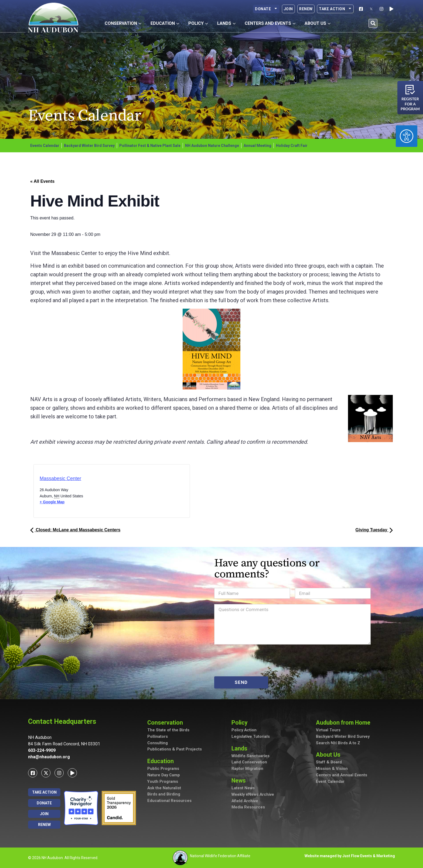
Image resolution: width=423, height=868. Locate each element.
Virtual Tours (328, 731)
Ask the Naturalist (164, 789)
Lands (241, 749)
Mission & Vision (332, 769)
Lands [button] (226, 23)
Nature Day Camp (164, 776)
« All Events (42, 181)
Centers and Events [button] (270, 23)
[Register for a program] (410, 90)
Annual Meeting (257, 146)
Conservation (167, 723)
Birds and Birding (164, 795)
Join (288, 9)
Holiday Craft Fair (292, 146)
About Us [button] (318, 23)
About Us (330, 755)
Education (162, 762)
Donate (266, 9)
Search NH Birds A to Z (338, 743)
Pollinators (158, 737)
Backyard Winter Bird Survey (89, 146)
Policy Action (244, 731)
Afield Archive (245, 802)
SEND (241, 682)
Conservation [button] (123, 23)
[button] (373, 23)
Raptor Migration (247, 769)
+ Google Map (52, 502)
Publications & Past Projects (175, 750)
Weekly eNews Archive (253, 795)
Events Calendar (45, 146)
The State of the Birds (168, 731)
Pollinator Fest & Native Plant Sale (150, 146)
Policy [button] (198, 23)
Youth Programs (163, 782)
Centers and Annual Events (342, 776)
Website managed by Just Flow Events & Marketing (350, 856)
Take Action (335, 9)
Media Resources (248, 808)
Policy (241, 723)
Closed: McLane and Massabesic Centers (75, 530)
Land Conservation (249, 763)
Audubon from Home (345, 723)
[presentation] (255, 660)
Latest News (243, 789)
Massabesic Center (60, 478)
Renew (306, 9)
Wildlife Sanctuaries (251, 756)
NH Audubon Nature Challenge (212, 146)
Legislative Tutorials (251, 737)
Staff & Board (329, 763)
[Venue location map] (134, 493)
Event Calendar (330, 782)
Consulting (158, 743)
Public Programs (163, 769)
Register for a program (410, 104)
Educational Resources (169, 802)
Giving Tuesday (374, 530)
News (240, 781)
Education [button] (165, 23)
